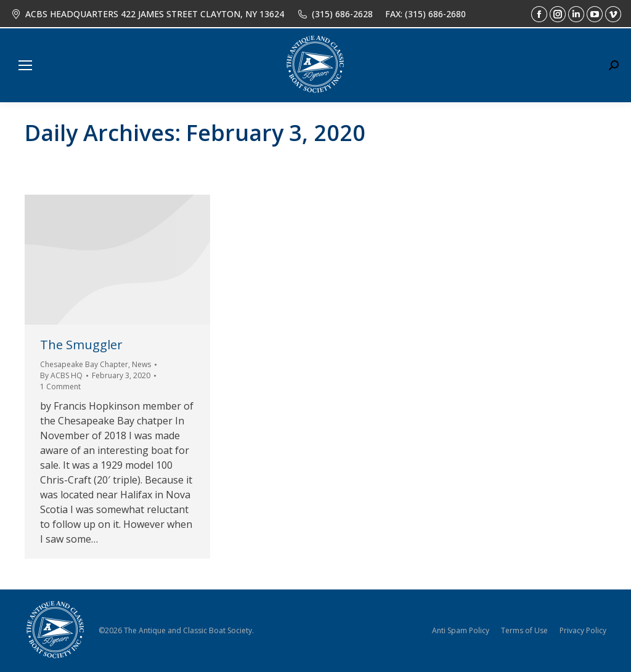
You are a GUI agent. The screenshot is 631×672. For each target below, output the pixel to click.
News (141, 364)
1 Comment (60, 387)
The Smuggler (81, 345)
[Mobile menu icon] (25, 65)
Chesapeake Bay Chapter (84, 364)
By (61, 375)
